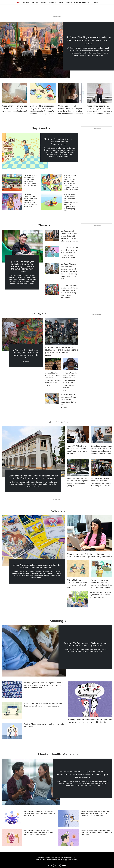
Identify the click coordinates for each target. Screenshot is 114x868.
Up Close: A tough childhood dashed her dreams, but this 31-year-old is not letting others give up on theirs (70, 236)
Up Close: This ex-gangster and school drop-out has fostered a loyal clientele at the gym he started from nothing (22, 266)
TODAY (18, 12)
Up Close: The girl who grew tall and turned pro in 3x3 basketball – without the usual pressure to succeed (70, 252)
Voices (61, 12)
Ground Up (53, 12)
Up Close (35, 12)
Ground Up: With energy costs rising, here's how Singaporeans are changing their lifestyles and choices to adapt (102, 483)
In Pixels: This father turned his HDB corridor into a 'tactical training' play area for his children (62, 350)
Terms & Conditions (52, 860)
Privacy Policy (62, 860)
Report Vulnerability (72, 860)
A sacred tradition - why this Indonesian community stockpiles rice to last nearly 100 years (53, 378)
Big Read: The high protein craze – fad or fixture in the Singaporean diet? (59, 142)
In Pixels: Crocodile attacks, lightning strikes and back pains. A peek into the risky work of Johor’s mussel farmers (70, 380)
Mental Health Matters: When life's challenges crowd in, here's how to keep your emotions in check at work (38, 832)
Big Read (26, 12)
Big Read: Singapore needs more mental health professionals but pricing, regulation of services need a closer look (31, 201)
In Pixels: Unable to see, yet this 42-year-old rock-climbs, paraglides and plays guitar (69, 400)
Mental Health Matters (82, 12)
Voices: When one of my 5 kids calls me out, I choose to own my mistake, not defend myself (14, 109)
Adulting (69, 12)
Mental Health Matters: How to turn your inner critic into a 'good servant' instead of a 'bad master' (96, 832)
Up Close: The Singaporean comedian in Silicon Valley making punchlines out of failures (88, 40)
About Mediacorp (41, 860)
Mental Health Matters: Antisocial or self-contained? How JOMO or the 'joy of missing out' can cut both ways (95, 813)
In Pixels (43, 12)
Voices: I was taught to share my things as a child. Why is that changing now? (100, 595)
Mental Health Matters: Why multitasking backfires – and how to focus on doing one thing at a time (39, 813)
